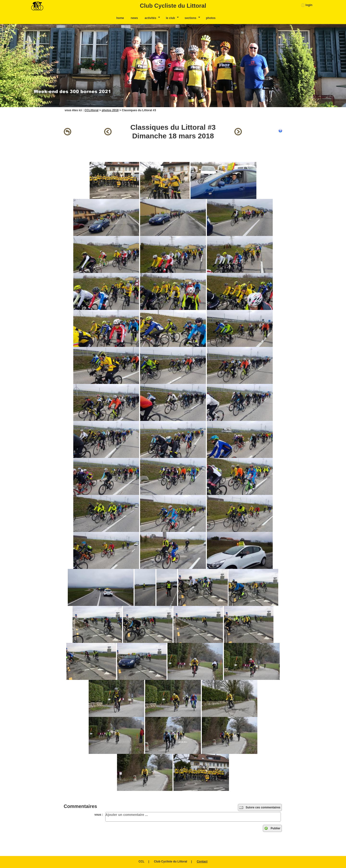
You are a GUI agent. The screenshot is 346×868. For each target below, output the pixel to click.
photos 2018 (110, 110)
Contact (202, 862)
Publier (272, 828)
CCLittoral (92, 110)
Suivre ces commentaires (260, 807)
